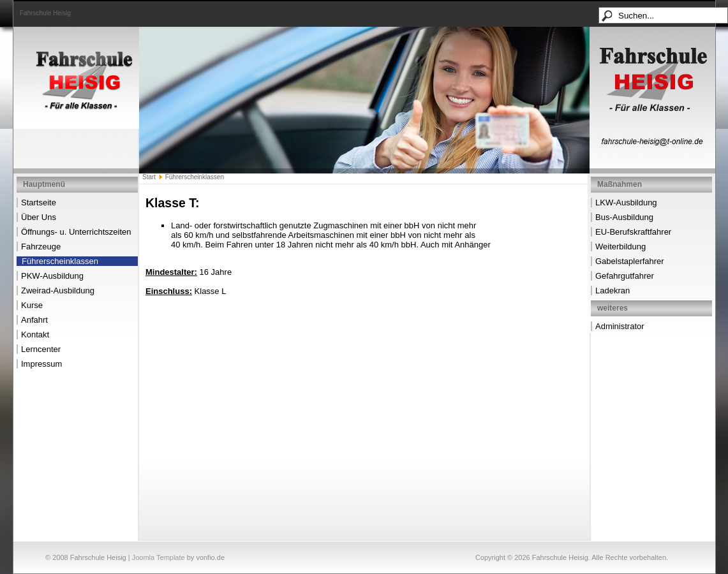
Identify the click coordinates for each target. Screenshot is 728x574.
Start (149, 177)
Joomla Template (159, 557)
